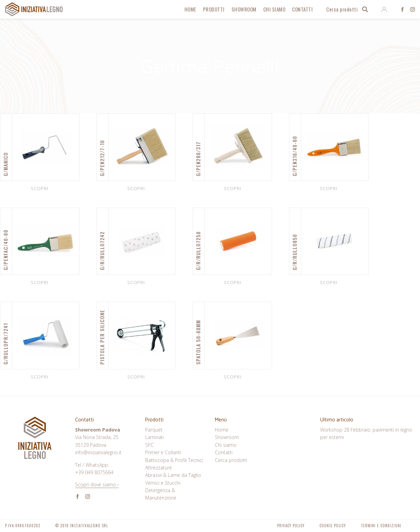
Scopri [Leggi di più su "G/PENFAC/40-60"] (40, 283)
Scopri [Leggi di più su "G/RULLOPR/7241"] (40, 377)
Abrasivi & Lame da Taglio (173, 475)
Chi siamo (274, 9)
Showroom (244, 9)
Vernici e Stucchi (163, 483)
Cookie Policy (333, 526)
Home (190, 9)
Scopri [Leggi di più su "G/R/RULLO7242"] (136, 283)
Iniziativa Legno (34, 9)
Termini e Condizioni (381, 526)
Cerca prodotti (342, 9)
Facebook (402, 9)
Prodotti (214, 9)
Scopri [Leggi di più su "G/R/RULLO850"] (329, 283)
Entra (384, 9)
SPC (149, 445)
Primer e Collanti (163, 452)
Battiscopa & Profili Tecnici (174, 460)
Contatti (302, 9)
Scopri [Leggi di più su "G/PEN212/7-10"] (136, 189)
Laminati (154, 437)
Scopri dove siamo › (97, 484)
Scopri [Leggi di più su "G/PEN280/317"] (233, 189)
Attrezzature (159, 468)
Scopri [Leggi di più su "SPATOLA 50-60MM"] (233, 377)
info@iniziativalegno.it (98, 452)
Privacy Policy (291, 526)
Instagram (413, 9)
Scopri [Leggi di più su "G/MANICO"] (40, 189)
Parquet (154, 430)
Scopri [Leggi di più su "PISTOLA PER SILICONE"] (136, 377)
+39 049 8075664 (94, 472)
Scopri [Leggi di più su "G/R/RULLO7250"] (233, 283)
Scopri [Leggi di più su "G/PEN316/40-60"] (329, 189)
